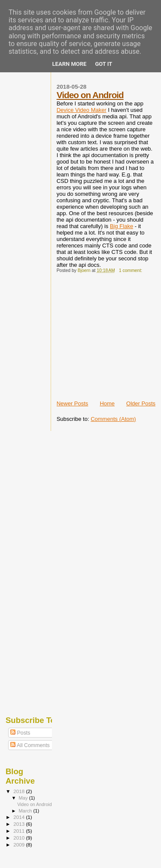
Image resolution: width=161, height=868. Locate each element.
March (26, 811)
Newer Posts (73, 403)
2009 (20, 845)
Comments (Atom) (113, 419)
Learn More (70, 64)
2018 (20, 791)
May (24, 798)
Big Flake (122, 226)
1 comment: (131, 270)
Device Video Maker (82, 110)
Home (107, 403)
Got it (103, 64)
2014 (20, 817)
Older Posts (141, 403)
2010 (20, 838)
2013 (20, 824)
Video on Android (90, 95)
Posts (20, 733)
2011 (20, 831)
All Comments (30, 745)
